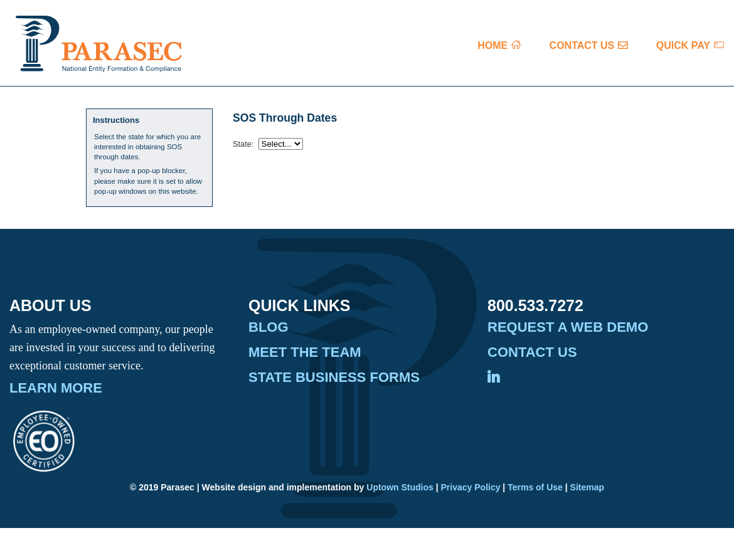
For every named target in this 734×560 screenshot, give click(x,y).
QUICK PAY (683, 45)
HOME (492, 45)
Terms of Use (535, 487)
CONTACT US (582, 45)
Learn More (56, 388)
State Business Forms (334, 378)
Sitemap (587, 487)
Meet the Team (305, 352)
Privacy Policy (471, 487)
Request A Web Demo (568, 327)
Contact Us (532, 352)
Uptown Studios (400, 487)
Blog (269, 327)
